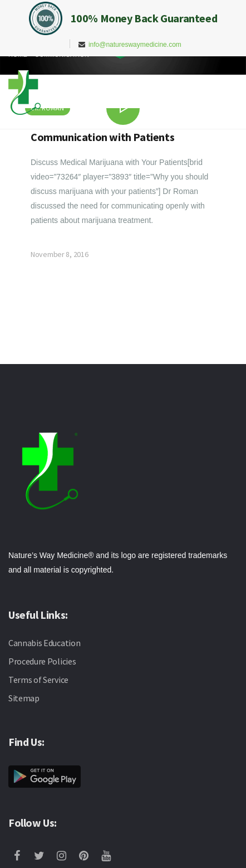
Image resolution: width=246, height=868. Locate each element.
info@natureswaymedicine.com (135, 45)
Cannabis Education (44, 643)
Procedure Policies (42, 661)
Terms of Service (38, 680)
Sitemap (24, 698)
